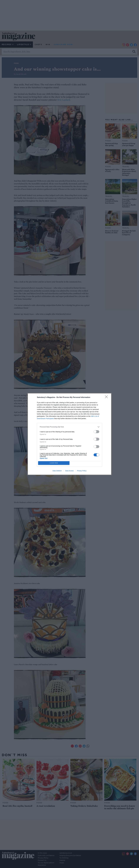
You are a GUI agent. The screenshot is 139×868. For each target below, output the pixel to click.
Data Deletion (57, 471)
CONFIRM (54, 463)
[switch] (96, 432)
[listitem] (69, 427)
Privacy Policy (82, 471)
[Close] (107, 397)
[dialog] (69, 434)
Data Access (69, 471)
